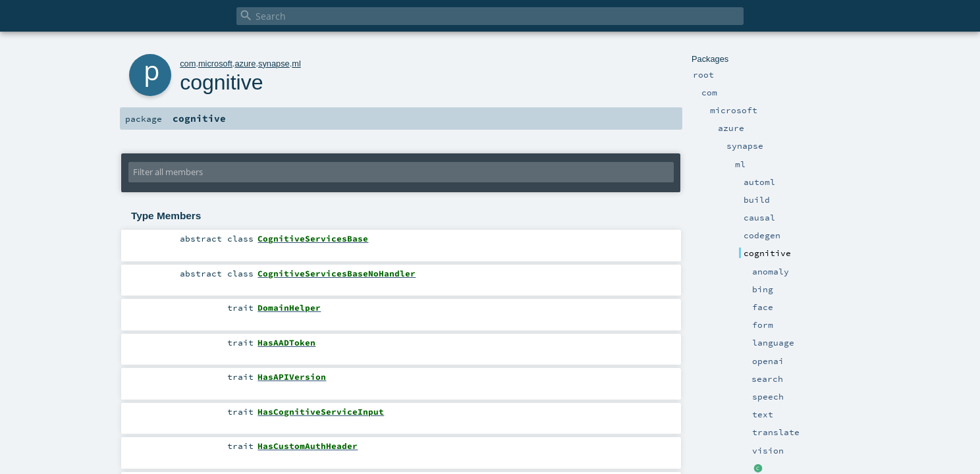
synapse (274, 64)
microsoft (215, 64)
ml (296, 64)
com (188, 64)
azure (245, 64)
